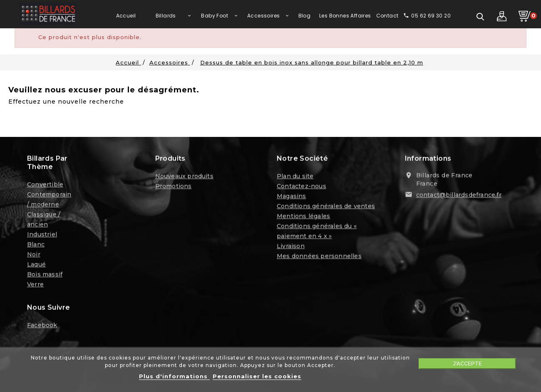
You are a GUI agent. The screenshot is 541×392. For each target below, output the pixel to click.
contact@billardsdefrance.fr (459, 196)
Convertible (45, 186)
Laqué (36, 265)
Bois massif (45, 275)
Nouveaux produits (184, 177)
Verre (35, 285)
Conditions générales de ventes (326, 207)
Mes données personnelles (319, 257)
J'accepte (468, 363)
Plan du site (295, 177)
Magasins (292, 197)
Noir (34, 256)
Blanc (36, 246)
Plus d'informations (174, 376)
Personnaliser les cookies (257, 376)
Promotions (174, 187)
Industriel (42, 236)
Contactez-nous (302, 187)
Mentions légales (303, 217)
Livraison (291, 247)
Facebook (42, 326)
